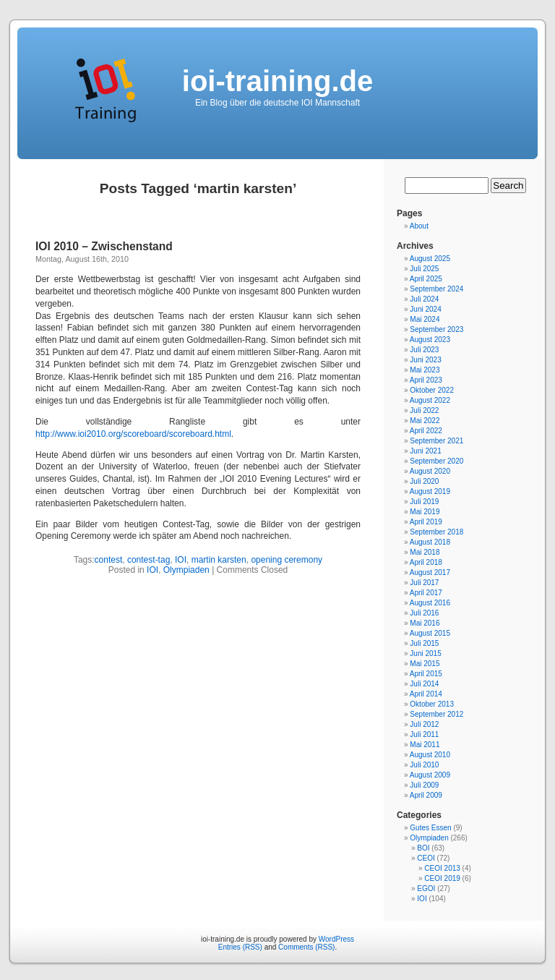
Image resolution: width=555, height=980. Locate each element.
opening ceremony (287, 560)
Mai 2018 (425, 552)
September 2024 (436, 289)
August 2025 (430, 259)
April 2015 (426, 674)
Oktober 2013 (432, 704)
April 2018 (426, 562)
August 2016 (430, 603)
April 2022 (426, 431)
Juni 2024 (425, 309)
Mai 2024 (425, 319)
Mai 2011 (425, 745)
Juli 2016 (424, 613)
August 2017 (430, 572)
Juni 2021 (425, 451)
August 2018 (430, 542)
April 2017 (426, 593)
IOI (181, 560)
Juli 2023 (424, 350)
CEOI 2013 (442, 868)
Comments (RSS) (306, 947)
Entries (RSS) (240, 947)
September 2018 (436, 532)
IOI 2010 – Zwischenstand (104, 246)
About (419, 226)
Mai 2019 (425, 512)
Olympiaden (186, 570)
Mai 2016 (425, 623)
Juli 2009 (424, 785)
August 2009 (430, 775)
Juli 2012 (424, 724)
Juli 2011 (424, 734)
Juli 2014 (424, 684)
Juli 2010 (424, 765)
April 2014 (426, 694)
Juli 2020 (424, 481)
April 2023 (426, 380)
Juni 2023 (425, 360)
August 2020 (430, 471)
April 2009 (426, 795)
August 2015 (430, 633)
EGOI (426, 889)
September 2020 (436, 461)
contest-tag (149, 560)
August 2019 (430, 491)
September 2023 (436, 329)
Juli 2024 (424, 299)
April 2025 (426, 279)
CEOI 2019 (442, 878)
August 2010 (430, 755)
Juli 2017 (424, 583)
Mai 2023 (425, 370)
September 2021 (436, 441)
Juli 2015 (424, 643)
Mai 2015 (425, 664)
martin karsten (219, 560)
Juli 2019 (424, 502)
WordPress (336, 939)
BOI (423, 848)
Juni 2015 (425, 653)
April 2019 (426, 522)
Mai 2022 (425, 421)
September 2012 (436, 714)
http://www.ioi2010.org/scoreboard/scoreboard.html (133, 434)
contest (109, 560)
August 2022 (430, 400)
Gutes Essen (430, 828)
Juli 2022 (424, 410)
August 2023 (430, 340)
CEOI (426, 858)
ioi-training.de (277, 81)
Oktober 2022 (432, 390)
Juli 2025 (424, 269)
